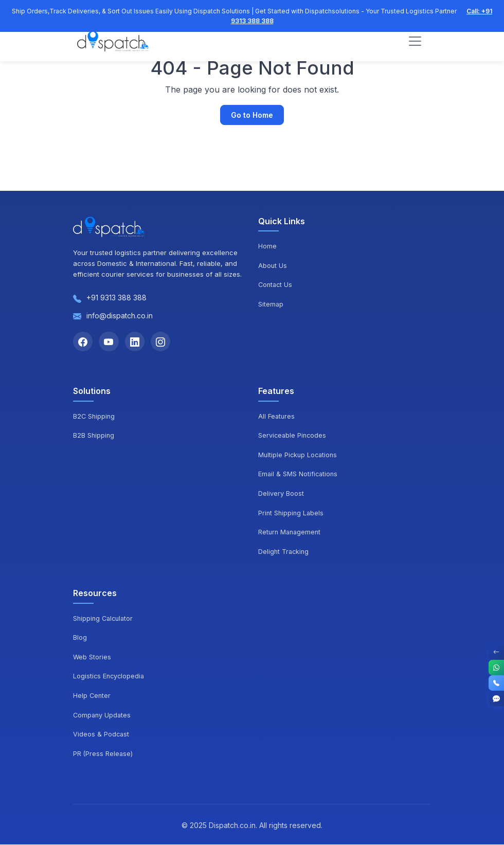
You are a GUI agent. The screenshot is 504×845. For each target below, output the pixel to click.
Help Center (92, 696)
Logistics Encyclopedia (110, 677)
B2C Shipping (95, 417)
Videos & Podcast (102, 735)
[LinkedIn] (137, 342)
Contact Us (276, 284)
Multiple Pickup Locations (299, 456)
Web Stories (92, 657)
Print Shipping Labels (292, 513)
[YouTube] (110, 342)
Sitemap (271, 304)
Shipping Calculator (105, 619)
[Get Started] (496, 698)
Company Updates (103, 715)
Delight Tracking (284, 552)
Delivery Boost (281, 494)
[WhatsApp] (496, 668)
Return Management (291, 533)
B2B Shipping (94, 436)
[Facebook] (83, 342)
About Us (273, 265)
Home (267, 246)
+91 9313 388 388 (116, 298)
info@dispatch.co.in (120, 316)
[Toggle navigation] (415, 42)
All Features (277, 417)
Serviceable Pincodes (293, 436)
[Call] (496, 683)
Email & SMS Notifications (299, 475)
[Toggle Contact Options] (496, 652)
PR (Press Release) (103, 754)
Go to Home (252, 115)
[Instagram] (164, 342)
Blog (80, 638)
